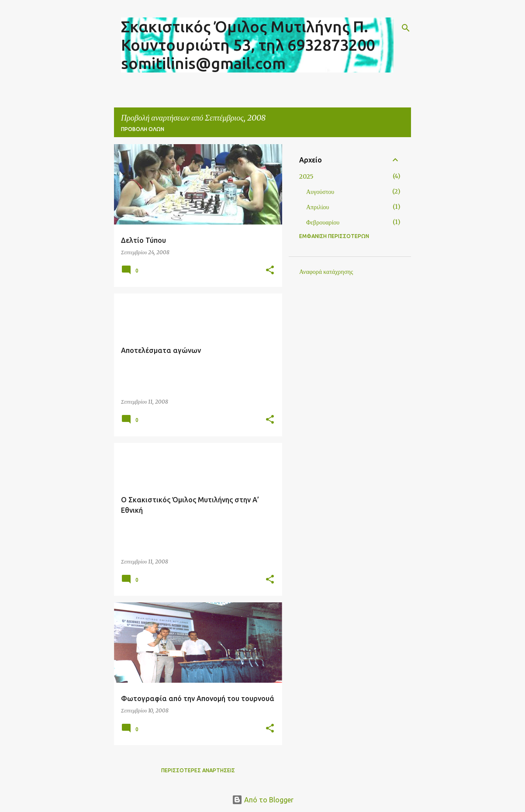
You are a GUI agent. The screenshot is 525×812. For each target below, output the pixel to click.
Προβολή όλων (143, 129)
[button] (270, 271)
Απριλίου (318, 207)
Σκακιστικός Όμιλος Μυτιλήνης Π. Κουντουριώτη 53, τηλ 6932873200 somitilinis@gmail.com (248, 45)
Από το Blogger (263, 800)
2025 (306, 176)
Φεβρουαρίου (323, 222)
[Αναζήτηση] (406, 28)
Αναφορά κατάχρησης (326, 272)
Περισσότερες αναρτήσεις (198, 770)
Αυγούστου (320, 192)
